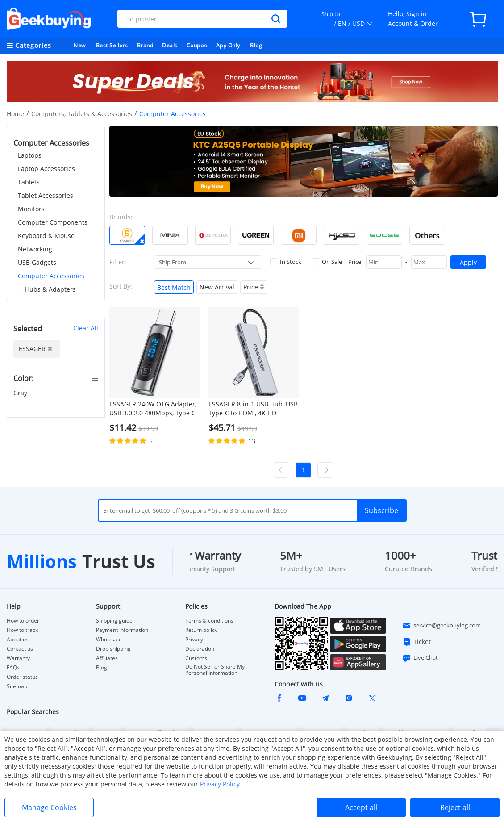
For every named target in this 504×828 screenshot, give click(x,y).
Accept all (361, 807)
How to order (23, 621)
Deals (170, 45)
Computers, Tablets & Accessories (82, 114)
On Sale (327, 262)
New (80, 45)
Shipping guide (114, 621)
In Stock (286, 262)
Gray (21, 393)
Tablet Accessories (46, 195)
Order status (22, 677)
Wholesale (109, 640)
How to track (22, 630)
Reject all (455, 807)
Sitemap (17, 686)
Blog (256, 45)
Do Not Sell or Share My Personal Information (215, 670)
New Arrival (217, 287)
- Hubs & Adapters (48, 289)
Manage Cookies (49, 807)
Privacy (194, 640)
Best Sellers (112, 45)
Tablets (29, 182)
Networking (35, 249)
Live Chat (420, 658)
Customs (196, 658)
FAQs (13, 668)
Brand (145, 45)
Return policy (201, 630)
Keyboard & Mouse (46, 236)
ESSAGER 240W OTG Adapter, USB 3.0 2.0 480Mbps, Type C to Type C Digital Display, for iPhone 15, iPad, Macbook (153, 409)
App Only (228, 45)
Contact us (20, 649)
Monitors (31, 209)
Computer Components (53, 222)
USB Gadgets (37, 262)
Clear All (86, 328)
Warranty (18, 658)
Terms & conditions (209, 621)
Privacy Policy (220, 784)
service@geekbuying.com (442, 626)
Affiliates (107, 658)
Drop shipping (113, 649)
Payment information (122, 630)
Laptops (30, 155)
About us (18, 640)
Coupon (197, 45)
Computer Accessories (51, 276)
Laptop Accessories (46, 169)
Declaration (200, 649)
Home (15, 114)
